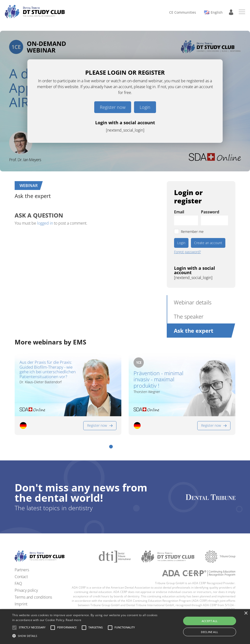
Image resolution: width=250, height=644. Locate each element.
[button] (111, 447)
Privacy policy (26, 590)
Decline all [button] (209, 632)
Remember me (192, 232)
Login (145, 107)
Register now (113, 107)
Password (210, 212)
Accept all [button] (210, 621)
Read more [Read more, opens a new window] (73, 620)
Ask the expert (194, 331)
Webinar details (193, 302)
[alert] (125, 627)
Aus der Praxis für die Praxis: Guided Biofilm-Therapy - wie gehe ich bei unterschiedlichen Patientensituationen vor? (48, 369)
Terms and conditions (33, 597)
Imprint (21, 604)
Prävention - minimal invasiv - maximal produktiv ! (158, 379)
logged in (45, 223)
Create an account (208, 243)
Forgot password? (187, 252)
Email (179, 212)
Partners (22, 570)
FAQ (18, 583)
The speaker (189, 316)
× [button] (246, 613)
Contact (21, 577)
